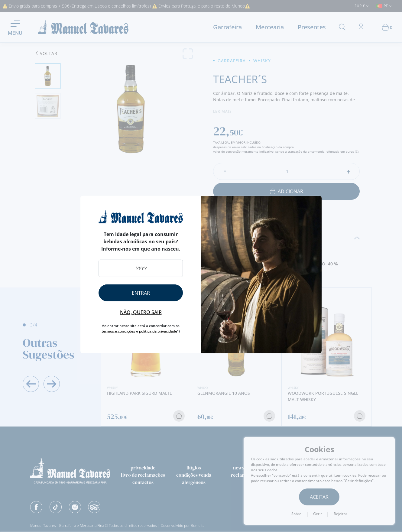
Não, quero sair (141, 312)
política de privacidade (158, 331)
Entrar (141, 293)
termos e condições (118, 331)
